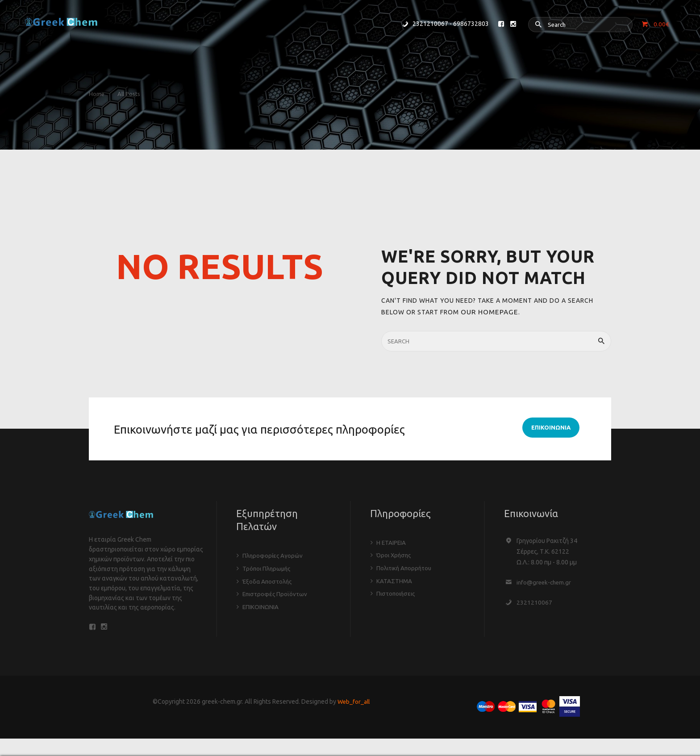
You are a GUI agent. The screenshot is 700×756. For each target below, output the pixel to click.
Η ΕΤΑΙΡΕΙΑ (392, 542)
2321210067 (534, 602)
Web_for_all (354, 704)
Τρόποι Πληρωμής (268, 568)
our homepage (487, 312)
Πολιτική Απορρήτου (406, 567)
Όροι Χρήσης (395, 554)
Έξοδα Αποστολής (268, 580)
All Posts (133, 94)
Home (97, 94)
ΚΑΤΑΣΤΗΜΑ (394, 579)
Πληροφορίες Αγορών (273, 555)
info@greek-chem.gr (545, 582)
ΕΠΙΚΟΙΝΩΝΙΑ (261, 605)
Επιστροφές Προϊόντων (276, 593)
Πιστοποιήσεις (397, 592)
